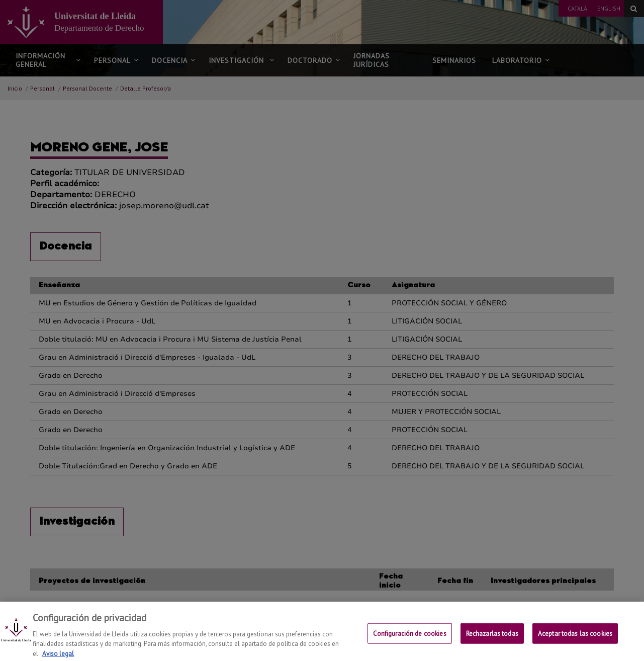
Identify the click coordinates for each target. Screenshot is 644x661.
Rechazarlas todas (492, 641)
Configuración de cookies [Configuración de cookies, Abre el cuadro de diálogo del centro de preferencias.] (410, 641)
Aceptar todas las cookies (575, 641)
